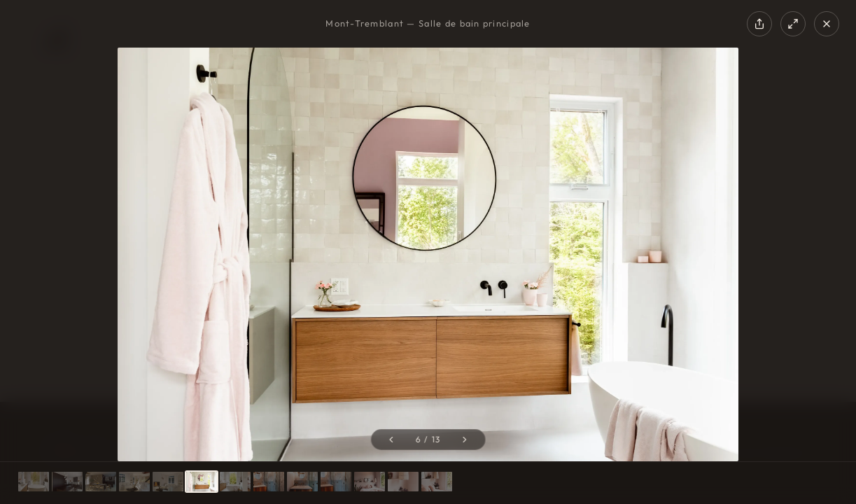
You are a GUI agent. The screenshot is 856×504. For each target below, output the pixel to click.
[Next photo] (465, 440)
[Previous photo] (391, 440)
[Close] (827, 24)
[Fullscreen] (793, 24)
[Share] (759, 24)
